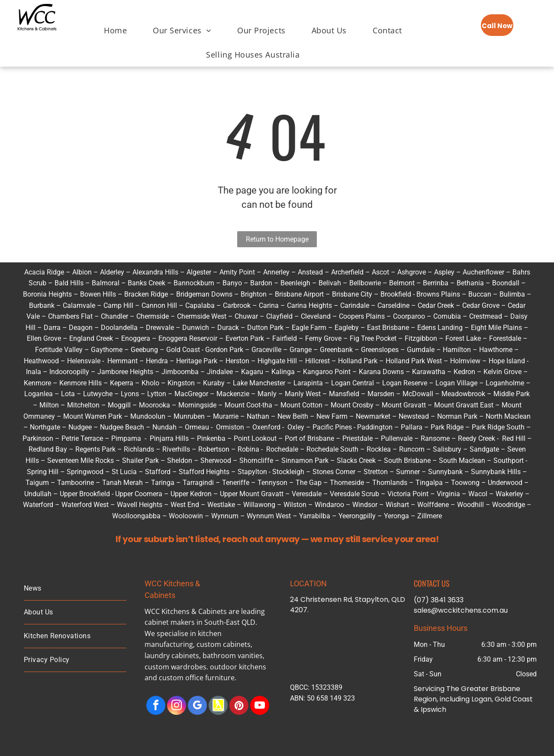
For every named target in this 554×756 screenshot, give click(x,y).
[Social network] (218, 706)
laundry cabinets (172, 656)
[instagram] (177, 706)
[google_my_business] (197, 706)
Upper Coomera (139, 494)
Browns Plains (438, 294)
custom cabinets (224, 644)
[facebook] (156, 706)
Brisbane (505, 689)
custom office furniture (197, 678)
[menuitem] (115, 26)
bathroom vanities (233, 656)
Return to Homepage (277, 239)
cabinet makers (170, 622)
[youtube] (260, 706)
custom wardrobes (176, 667)
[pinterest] (239, 706)
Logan (341, 383)
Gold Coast (183, 350)
